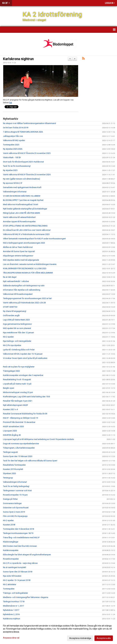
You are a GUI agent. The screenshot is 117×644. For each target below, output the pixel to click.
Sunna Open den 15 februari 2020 (18, 456)
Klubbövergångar (11, 542)
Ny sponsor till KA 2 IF (13, 183)
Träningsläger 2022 (11, 371)
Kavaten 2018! (9, 525)
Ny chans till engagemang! (15, 311)
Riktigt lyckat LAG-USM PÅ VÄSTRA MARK (22, 213)
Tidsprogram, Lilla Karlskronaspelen (19, 448)
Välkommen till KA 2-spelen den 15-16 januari (23, 354)
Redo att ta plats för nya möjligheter (19, 367)
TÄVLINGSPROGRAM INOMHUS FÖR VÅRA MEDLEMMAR (28, 273)
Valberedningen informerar (15, 192)
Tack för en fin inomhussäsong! (17, 166)
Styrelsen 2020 (9, 473)
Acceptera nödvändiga (80, 638)
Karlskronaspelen (11, 550)
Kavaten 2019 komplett (13, 469)
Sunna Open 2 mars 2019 (14, 512)
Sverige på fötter (10, 499)
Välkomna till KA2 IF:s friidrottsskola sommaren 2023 (26, 234)
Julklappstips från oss (13, 136)
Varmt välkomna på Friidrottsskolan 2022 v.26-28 (24, 303)
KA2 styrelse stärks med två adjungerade (21, 260)
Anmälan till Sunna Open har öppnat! (19, 251)
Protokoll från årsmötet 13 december (19, 422)
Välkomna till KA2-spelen (14, 140)
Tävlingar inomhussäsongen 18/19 (18, 533)
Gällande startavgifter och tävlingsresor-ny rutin (24, 286)
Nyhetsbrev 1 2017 (11, 610)
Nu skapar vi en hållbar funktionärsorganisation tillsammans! (30, 123)
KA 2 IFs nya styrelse (12, 345)
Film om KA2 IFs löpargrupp (15, 516)
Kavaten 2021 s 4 (10, 409)
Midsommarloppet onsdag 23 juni (18, 392)
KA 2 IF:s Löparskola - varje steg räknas (20, 563)
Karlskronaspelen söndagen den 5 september (23, 375)
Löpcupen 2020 (10, 431)
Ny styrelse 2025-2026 (13, 149)
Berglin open (9, 388)
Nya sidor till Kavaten (12, 576)
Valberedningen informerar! (15, 482)
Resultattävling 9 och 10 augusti (17, 379)
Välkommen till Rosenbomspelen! (18, 294)
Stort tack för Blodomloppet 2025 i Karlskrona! (23, 162)
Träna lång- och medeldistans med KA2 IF (21, 537)
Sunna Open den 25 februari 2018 (18, 572)
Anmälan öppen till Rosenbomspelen (19, 222)
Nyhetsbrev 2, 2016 (11, 614)
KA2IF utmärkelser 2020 (13, 426)
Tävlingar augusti (10, 452)
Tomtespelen (9, 589)
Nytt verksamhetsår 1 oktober (16, 281)
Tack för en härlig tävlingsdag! (16, 486)
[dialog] (58, 632)
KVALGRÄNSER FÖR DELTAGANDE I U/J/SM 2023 (25, 268)
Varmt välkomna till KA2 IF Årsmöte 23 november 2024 (27, 175)
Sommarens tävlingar (12, 503)
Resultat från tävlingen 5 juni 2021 (18, 401)
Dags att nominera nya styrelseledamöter (21, 444)
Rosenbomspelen (11, 559)
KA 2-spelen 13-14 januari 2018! (17, 580)
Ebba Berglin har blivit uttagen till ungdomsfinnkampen (27, 555)
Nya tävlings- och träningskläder (17, 341)
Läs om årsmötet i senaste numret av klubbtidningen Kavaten (30, 264)
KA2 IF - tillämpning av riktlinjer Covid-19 (20, 418)
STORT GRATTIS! (10, 307)
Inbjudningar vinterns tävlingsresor (18, 256)
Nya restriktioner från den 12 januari (19, 333)
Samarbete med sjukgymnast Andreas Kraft (22, 187)
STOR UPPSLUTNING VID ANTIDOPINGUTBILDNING (25, 226)
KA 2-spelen (8, 337)
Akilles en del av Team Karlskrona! (18, 247)
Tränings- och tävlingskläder (15, 593)
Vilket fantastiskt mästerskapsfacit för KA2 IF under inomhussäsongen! (34, 239)
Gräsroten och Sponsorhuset (16, 508)
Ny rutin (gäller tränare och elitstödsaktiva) (22, 179)
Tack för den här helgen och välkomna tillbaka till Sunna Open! (30, 461)
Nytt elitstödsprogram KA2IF (16, 405)
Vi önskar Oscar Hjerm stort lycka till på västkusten (25, 358)
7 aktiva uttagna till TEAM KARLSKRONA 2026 (23, 132)
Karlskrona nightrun (18, 59)
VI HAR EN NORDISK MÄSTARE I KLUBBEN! (22, 196)
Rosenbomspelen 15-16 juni (15, 495)
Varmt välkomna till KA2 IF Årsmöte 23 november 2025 (27, 153)
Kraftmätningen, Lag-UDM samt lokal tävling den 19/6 (27, 397)
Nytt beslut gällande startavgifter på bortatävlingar (25, 209)
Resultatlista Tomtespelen (14, 465)
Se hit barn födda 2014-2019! (16, 128)
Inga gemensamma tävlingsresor (17, 324)
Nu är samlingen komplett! (15, 567)
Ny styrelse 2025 (10, 170)
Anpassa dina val (11, 638)
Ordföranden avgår (11, 315)
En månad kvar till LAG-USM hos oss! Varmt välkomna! (27, 230)
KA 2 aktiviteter (10, 584)
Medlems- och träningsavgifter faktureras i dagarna (26, 597)
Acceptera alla (104, 638)
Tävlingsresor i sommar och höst (17, 491)
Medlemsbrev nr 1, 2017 (13, 606)
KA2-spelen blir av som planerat (17, 328)
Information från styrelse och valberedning (22, 290)
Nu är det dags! (10, 277)
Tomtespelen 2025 (11, 145)
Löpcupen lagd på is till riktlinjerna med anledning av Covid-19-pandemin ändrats (38, 439)
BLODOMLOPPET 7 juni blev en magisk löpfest (23, 200)
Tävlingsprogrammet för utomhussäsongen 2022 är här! (27, 298)
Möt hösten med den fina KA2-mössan (20, 546)
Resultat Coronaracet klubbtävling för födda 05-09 (25, 414)
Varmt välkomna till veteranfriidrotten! (19, 217)
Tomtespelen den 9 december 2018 (19, 529)
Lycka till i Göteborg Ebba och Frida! (19, 350)
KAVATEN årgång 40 (12, 435)
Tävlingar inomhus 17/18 (14, 602)
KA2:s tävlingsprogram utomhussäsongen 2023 (24, 243)
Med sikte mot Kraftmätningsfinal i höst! (21, 204)
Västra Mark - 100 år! (12, 157)
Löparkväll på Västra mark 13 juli (17, 384)
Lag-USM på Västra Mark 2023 (16, 320)
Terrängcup (8, 478)
